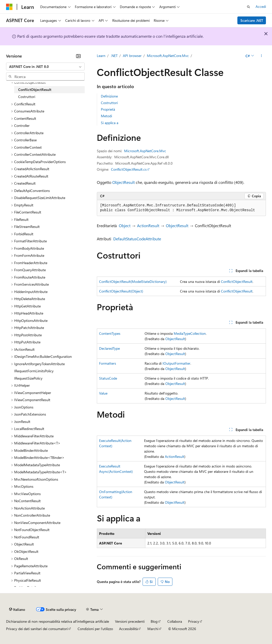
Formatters (108, 363)
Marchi (153, 629)
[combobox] (45, 67)
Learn (101, 56)
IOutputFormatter (176, 363)
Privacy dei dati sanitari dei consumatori (37, 629)
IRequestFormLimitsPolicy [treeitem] (34, 371)
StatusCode (108, 378)
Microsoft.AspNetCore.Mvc (168, 56)
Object (125, 226)
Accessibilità (128, 629)
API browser (132, 56)
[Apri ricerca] (248, 7)
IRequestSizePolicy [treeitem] (28, 378)
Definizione (109, 96)
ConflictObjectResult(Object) (121, 291)
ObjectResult (123, 182)
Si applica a (110, 123)
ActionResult (148, 226)
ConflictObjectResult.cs (129, 169)
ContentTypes (110, 333)
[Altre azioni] (262, 56)
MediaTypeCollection (190, 333)
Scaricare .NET (252, 20)
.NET (114, 56)
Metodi (106, 116)
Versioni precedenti (130, 621)
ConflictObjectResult (237, 281)
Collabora (175, 621)
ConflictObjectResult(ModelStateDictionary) (133, 281)
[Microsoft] (9, 7)
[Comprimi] (78, 56)
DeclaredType (109, 348)
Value (103, 393)
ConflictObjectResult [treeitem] (35, 90)
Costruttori (109, 103)
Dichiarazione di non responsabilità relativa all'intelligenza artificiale (58, 621)
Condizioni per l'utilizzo (95, 629)
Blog (154, 621)
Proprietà (108, 109)
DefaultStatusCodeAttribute (137, 239)
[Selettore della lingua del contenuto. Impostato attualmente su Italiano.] (17, 610)
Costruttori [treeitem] (27, 97)
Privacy (194, 621)
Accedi (261, 6)
